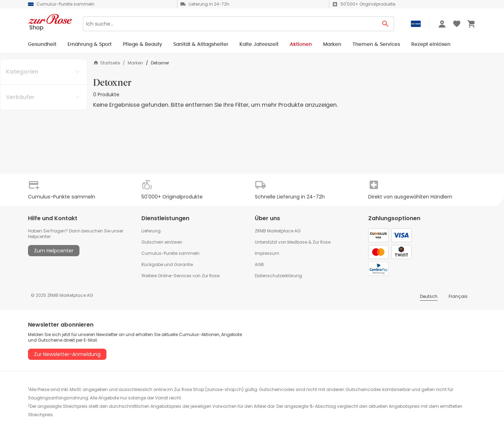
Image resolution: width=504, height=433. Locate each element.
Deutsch (429, 296)
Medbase (297, 242)
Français (458, 296)
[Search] (230, 24)
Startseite (107, 63)
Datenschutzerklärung (278, 276)
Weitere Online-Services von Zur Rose (180, 276)
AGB (259, 264)
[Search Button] (386, 24)
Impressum (267, 253)
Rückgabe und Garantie (167, 264)
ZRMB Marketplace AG (278, 231)
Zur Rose (321, 242)
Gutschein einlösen (162, 242)
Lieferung (151, 231)
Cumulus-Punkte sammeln (170, 253)
